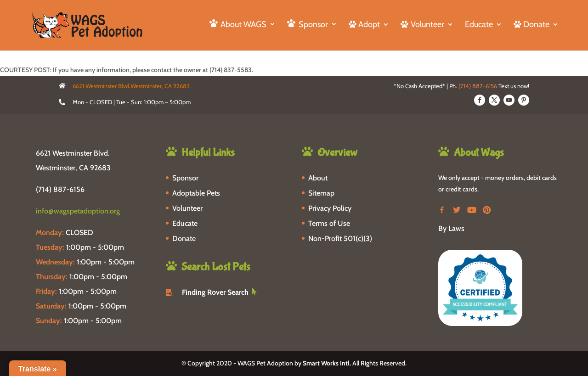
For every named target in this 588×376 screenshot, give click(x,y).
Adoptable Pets (196, 193)
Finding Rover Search (215, 292)
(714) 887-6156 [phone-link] (60, 189)
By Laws (451, 228)
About (318, 178)
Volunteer (187, 208)
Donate (184, 239)
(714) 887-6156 (478, 86)
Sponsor (185, 178)
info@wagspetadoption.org (78, 211)
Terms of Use (329, 223)
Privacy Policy (330, 208)
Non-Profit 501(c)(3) (340, 239)
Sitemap (321, 193)
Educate (479, 25)
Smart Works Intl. (327, 363)
